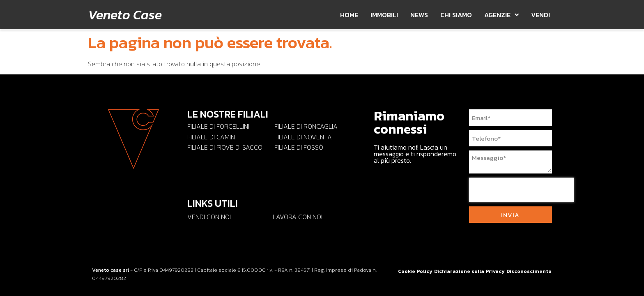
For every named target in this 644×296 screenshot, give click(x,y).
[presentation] (522, 190)
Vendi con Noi (209, 217)
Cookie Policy (415, 271)
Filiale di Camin (211, 137)
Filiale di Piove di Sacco (225, 147)
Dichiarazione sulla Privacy (469, 271)
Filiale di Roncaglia (306, 126)
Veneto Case (125, 15)
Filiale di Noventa (303, 137)
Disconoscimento (529, 271)
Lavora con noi (298, 217)
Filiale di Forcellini (218, 126)
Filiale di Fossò (299, 147)
